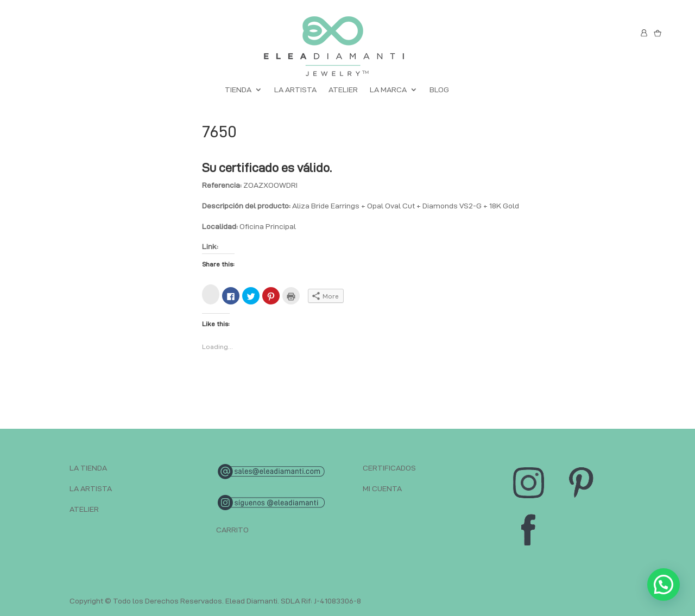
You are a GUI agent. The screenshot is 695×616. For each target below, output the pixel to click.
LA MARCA (388, 90)
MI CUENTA (382, 488)
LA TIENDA (88, 468)
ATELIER (343, 90)
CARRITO (232, 530)
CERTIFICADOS (389, 468)
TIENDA (238, 90)
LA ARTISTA (295, 90)
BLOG (439, 90)
